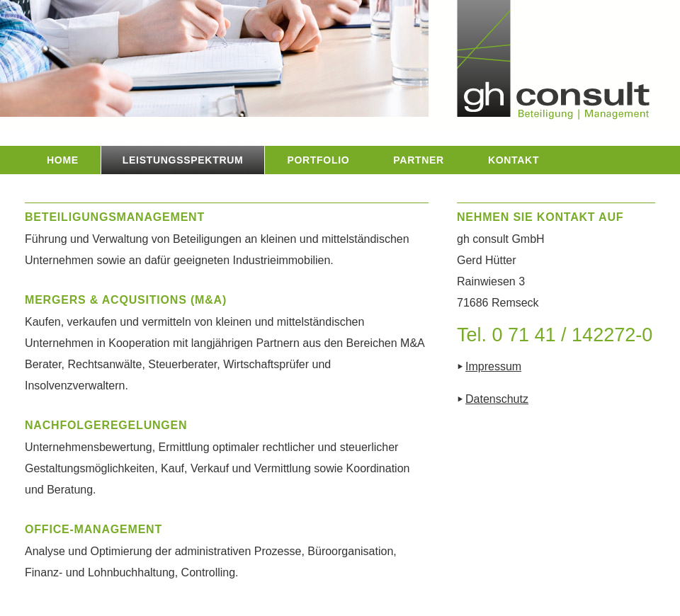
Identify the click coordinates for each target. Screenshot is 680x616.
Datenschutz (497, 399)
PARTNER (419, 160)
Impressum (493, 366)
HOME (63, 160)
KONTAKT (514, 160)
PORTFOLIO (318, 160)
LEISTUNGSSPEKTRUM (183, 160)
